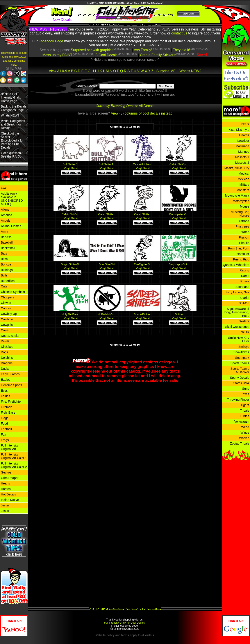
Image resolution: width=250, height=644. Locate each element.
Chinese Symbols (13, 292)
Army (4, 231)
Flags (5, 418)
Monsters (243, 190)
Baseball (7, 242)
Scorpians (242, 287)
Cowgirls (7, 325)
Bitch (4, 259)
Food (4, 423)
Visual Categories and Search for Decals (13, 124)
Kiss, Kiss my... (239, 130)
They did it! (181, 50)
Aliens (5, 210)
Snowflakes (241, 352)
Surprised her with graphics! (93, 50)
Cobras (6, 308)
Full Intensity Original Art (10, 447)
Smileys (244, 347)
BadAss (6, 237)
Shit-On (244, 303)
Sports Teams (240, 363)
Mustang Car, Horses (240, 214)
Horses (6, 489)
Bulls (4, 275)
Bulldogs (7, 270)
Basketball (8, 248)
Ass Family (143, 50)
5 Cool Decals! (107, 55)
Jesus (5, 511)
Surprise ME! (166, 71)
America (6, 215)
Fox (3, 434)
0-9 (65, 71)
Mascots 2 (242, 163)
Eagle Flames (10, 374)
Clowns (6, 303)
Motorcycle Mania (237, 196)
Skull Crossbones (237, 327)
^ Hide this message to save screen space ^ (125, 60)
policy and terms (118, 635)
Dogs (4, 352)
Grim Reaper (10, 478)
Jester (5, 505)
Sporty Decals (240, 378)
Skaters (244, 321)
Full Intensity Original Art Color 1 (14, 456)
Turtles (245, 416)
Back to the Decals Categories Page (14, 108)
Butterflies (8, 281)
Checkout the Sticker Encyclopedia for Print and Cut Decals (12, 140)
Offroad (244, 221)
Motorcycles (241, 201)
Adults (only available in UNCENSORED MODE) (12, 199)
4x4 (3, 188)
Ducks (5, 369)
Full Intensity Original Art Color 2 (14, 465)
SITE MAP (14, 68)
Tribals (245, 411)
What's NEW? (190, 71)
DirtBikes (7, 347)
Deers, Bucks (10, 336)
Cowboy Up (9, 314)
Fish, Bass (8, 413)
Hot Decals (8, 494)
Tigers (245, 405)
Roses (245, 281)
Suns (246, 389)
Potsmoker (242, 254)
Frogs (5, 440)
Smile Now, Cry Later (239, 339)
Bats (4, 253)
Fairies (5, 396)
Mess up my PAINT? (58, 55)
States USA (241, 383)
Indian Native (10, 500)
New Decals (62, 20)
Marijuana (242, 146)
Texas (245, 394)
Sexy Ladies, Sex (237, 292)
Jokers (245, 124)
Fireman (6, 407)
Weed (245, 427)
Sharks (244, 298)
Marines (244, 152)
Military (244, 185)
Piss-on (244, 237)
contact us (179, 33)
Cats (4, 286)
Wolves (244, 438)
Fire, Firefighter (11, 402)
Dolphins (7, 358)
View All (55, 71)
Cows (5, 330)
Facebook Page (51, 41)
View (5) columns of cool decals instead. (142, 113)
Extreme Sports (11, 385)
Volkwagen (242, 422)
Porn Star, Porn (239, 248)
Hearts (5, 483)
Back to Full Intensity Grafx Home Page (11, 97)
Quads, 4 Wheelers (236, 265)
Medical (244, 174)
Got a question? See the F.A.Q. (12, 155)
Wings (245, 432)
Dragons (7, 363)
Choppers (8, 297)
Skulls (245, 332)
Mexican (243, 179)
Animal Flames (11, 226)
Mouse (245, 206)
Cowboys (7, 319)
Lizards (244, 135)
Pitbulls (244, 243)
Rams (245, 276)
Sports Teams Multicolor (240, 370)
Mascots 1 (242, 157)
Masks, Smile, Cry (237, 168)
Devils (5, 341)
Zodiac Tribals (240, 443)
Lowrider (243, 141)
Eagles (6, 380)
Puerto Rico (241, 259)
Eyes (4, 391)
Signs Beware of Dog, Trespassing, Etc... (237, 312)
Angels (6, 221)
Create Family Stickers (158, 55)
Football (6, 429)
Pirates (244, 232)
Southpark (242, 358)
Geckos (6, 472)
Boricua (6, 264)
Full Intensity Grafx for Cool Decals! (125, 623)
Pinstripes (242, 226)
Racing (244, 270)
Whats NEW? (10, 115)
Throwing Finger (238, 400)
